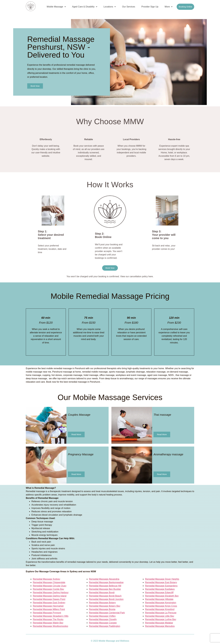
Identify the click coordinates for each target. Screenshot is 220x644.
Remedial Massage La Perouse (161, 613)
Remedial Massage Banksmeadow (106, 582)
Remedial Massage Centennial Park (107, 613)
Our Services (129, 7)
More (169, 7)
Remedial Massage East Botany (161, 582)
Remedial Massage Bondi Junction (106, 599)
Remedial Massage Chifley (102, 616)
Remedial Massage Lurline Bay (161, 619)
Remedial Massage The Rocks (48, 619)
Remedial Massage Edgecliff (159, 592)
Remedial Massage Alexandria (104, 579)
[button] (56, 7)
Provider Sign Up (150, 7)
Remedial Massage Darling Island (50, 596)
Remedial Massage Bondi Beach (105, 596)
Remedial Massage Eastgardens (161, 586)
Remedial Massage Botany (102, 603)
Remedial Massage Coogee (103, 623)
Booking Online (185, 7)
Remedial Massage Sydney (47, 579)
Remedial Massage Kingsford (160, 609)
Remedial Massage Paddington (105, 626)
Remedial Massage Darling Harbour (51, 592)
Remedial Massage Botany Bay (105, 606)
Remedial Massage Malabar (159, 623)
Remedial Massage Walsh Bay (48, 623)
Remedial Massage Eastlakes (160, 589)
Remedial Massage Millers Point (49, 609)
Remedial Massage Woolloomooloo (50, 626)
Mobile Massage (56, 7)
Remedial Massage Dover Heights (162, 579)
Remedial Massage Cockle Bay (48, 589)
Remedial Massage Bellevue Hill (105, 586)
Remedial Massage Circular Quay (50, 586)
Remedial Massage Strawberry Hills (51, 616)
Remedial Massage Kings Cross (161, 606)
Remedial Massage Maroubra (160, 626)
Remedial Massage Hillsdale (159, 599)
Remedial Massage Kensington (161, 603)
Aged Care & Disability (85, 7)
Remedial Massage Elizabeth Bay (162, 596)
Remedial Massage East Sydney (49, 603)
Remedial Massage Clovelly (103, 619)
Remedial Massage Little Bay (160, 616)
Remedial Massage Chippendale (49, 582)
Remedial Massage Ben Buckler (105, 589)
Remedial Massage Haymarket (48, 606)
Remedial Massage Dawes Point (49, 599)
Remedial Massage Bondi (102, 592)
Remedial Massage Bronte (102, 609)
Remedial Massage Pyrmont (47, 613)
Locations (110, 7)
